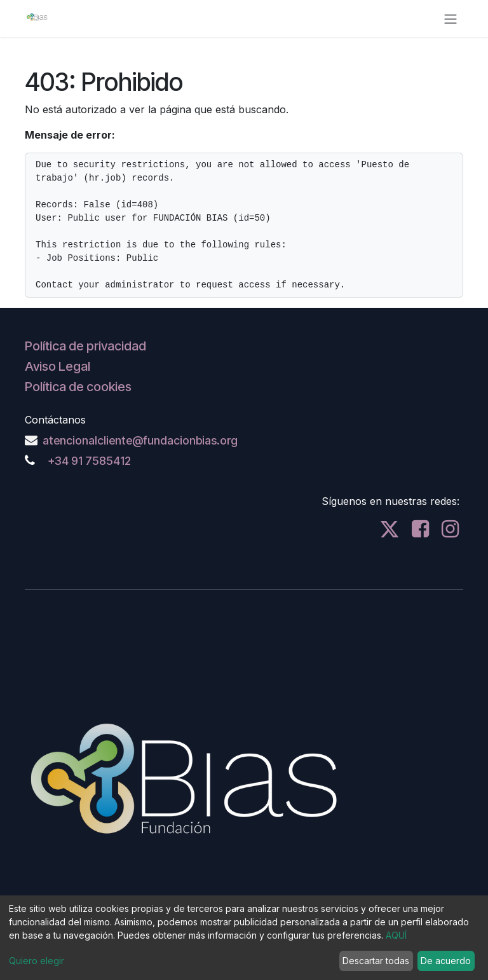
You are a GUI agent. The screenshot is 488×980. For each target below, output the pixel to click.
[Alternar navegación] (451, 18)
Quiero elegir (37, 961)
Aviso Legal (58, 366)
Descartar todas (376, 961)
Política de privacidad (85, 346)
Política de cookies (78, 387)
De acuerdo (446, 961)
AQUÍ (396, 935)
